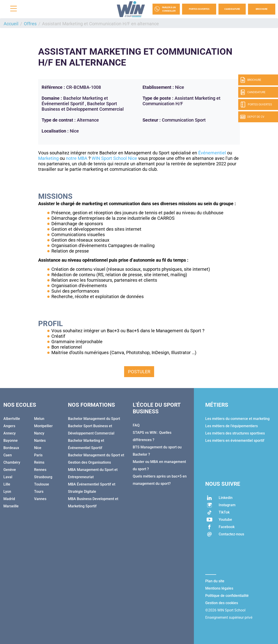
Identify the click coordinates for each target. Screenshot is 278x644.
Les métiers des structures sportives (235, 433)
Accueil (11, 24)
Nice (38, 448)
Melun (39, 419)
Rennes (40, 470)
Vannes (40, 499)
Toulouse (42, 484)
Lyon (7, 492)
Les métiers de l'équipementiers (232, 426)
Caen (8, 455)
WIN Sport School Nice (114, 158)
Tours (39, 492)
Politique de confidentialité (227, 596)
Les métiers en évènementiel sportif (235, 441)
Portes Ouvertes (199, 9)
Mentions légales (219, 588)
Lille (7, 484)
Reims (39, 462)
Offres (30, 24)
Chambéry (12, 462)
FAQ (136, 425)
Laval (8, 477)
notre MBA (77, 158)
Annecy (10, 433)
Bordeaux (11, 448)
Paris (38, 455)
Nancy (39, 433)
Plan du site (215, 581)
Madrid (9, 499)
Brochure (262, 9)
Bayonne (11, 441)
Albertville (12, 419)
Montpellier (43, 426)
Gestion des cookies (222, 603)
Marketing (48, 158)
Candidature (232, 9)
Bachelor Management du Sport (94, 419)
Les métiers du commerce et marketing (237, 419)
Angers (9, 426)
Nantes (40, 441)
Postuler (139, 372)
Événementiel (212, 153)
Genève (10, 470)
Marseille (11, 506)
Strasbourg (43, 477)
